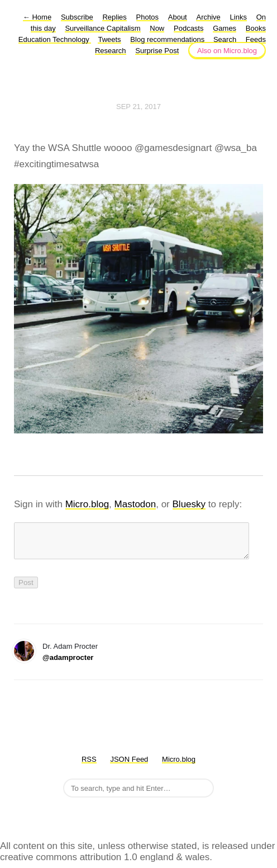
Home (37, 17)
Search (225, 39)
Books (256, 28)
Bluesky (189, 504)
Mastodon (135, 504)
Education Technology (55, 39)
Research (111, 51)
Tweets (109, 39)
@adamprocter (68, 664)
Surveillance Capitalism (102, 28)
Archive (208, 17)
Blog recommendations (168, 39)
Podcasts (188, 28)
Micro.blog (87, 504)
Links (238, 17)
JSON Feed (129, 766)
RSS (89, 766)
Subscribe (77, 17)
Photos (147, 17)
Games (225, 28)
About (178, 17)
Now (157, 28)
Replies (114, 17)
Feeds (256, 39)
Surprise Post (157, 51)
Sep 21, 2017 (138, 107)
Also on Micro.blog (227, 51)
